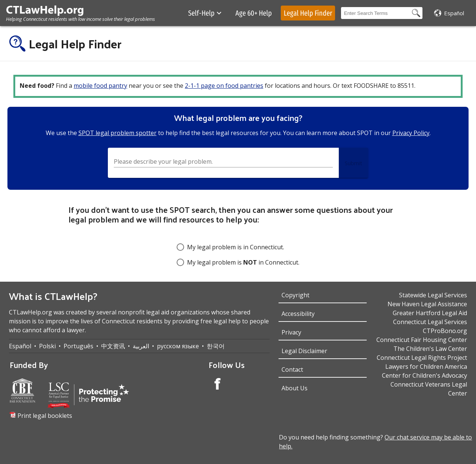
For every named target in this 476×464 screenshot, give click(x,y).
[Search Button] (416, 13)
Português (78, 346)
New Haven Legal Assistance (427, 304)
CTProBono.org (445, 331)
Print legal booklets (45, 416)
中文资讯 (113, 346)
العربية (141, 346)
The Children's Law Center (430, 349)
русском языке (178, 346)
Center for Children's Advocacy (424, 375)
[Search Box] (375, 13)
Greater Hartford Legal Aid (430, 313)
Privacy (291, 332)
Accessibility (298, 314)
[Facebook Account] (218, 385)
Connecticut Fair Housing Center (422, 340)
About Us (295, 388)
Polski (47, 346)
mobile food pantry (100, 86)
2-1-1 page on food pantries (224, 86)
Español (20, 346)
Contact (292, 369)
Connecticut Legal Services (430, 322)
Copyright (295, 295)
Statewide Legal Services (433, 295)
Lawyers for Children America (426, 367)
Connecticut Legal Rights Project (422, 358)
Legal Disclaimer (304, 351)
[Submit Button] (353, 163)
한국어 (216, 346)
